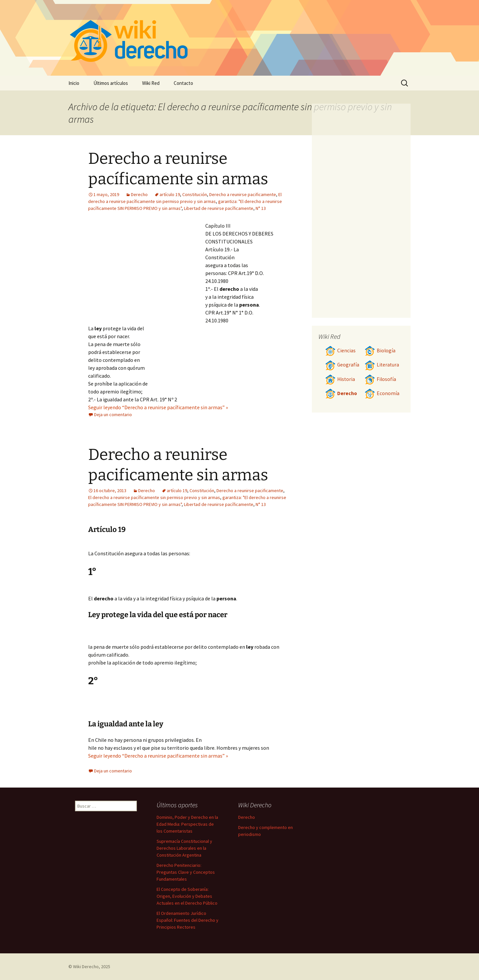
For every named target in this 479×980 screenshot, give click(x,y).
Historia (340, 379)
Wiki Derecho (86, 967)
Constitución (195, 194)
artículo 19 (170, 194)
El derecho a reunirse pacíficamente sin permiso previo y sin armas (154, 497)
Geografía (342, 365)
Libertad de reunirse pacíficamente (219, 208)
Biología (380, 351)
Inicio (74, 83)
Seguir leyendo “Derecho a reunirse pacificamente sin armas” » (158, 756)
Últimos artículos (111, 83)
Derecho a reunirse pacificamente (243, 194)
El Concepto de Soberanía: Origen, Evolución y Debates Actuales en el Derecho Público (187, 896)
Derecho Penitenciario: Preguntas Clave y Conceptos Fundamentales (186, 872)
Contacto (183, 83)
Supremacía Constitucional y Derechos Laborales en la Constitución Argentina (184, 848)
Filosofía (380, 379)
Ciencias (340, 351)
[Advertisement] (147, 271)
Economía (382, 393)
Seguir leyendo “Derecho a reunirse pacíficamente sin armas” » (158, 407)
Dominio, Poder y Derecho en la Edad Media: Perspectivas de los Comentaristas (187, 824)
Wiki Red (151, 83)
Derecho (139, 194)
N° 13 (261, 208)
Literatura (382, 365)
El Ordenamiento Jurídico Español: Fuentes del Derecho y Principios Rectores (188, 920)
